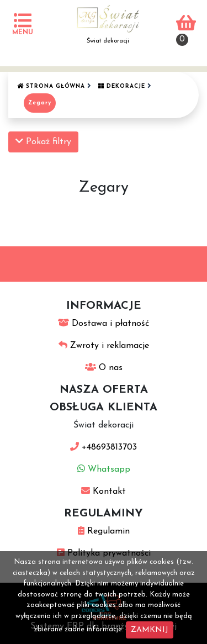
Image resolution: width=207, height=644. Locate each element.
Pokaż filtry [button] (43, 141)
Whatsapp (104, 469)
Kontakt (104, 492)
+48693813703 (104, 447)
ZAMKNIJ (150, 630)
